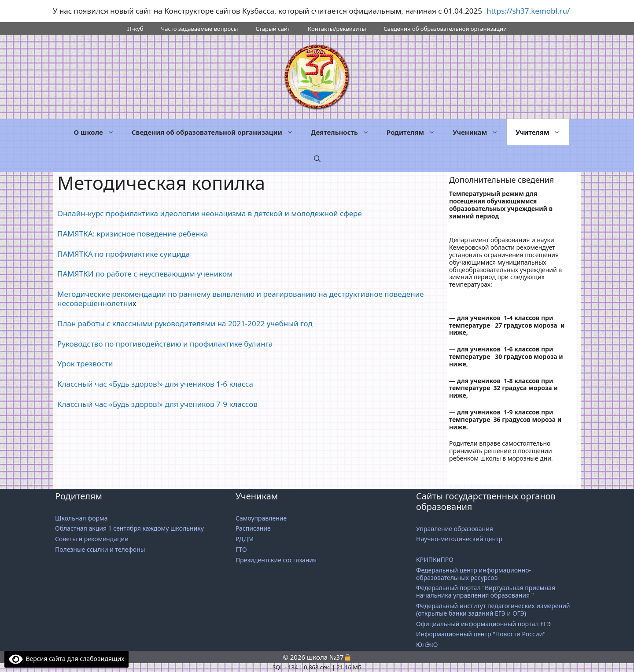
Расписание (253, 528)
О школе (98, 132)
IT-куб (135, 29)
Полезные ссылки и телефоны (100, 549)
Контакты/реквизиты (337, 29)
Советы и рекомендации (92, 539)
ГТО (241, 549)
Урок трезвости (85, 364)
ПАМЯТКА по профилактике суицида (123, 254)
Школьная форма (81, 518)
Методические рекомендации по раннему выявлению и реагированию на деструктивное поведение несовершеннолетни (241, 298)
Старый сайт (273, 29)
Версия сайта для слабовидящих (66, 659)
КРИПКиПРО (435, 559)
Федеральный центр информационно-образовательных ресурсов (474, 574)
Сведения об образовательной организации (445, 29)
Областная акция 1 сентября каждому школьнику (129, 528)
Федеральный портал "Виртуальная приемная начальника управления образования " (486, 591)
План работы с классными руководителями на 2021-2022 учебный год (185, 323)
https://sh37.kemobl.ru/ (528, 11)
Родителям (415, 132)
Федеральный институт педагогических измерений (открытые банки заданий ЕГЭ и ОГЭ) (493, 609)
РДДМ (245, 539)
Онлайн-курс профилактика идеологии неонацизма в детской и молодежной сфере (210, 213)
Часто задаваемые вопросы (199, 29)
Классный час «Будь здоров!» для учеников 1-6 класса (155, 384)
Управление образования (455, 529)
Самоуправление (261, 518)
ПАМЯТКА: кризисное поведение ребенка (133, 234)
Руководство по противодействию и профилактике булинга (165, 344)
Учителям (542, 132)
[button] (317, 159)
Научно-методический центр (459, 539)
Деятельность (344, 132)
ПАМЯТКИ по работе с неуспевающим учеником (145, 274)
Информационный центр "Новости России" (482, 634)
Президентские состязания (276, 560)
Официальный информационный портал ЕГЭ (484, 624)
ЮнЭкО (427, 644)
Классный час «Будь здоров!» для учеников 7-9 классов (157, 404)
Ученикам (480, 132)
